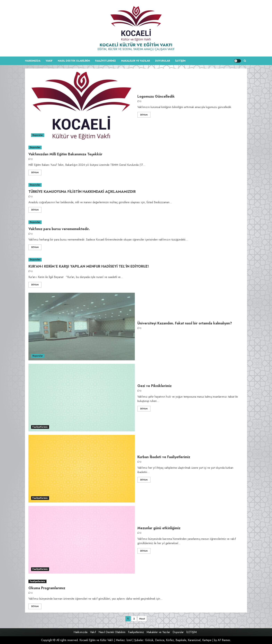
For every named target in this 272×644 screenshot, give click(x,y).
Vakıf (49, 61)
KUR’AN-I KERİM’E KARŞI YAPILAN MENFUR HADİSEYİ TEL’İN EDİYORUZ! (89, 266)
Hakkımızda (33, 61)
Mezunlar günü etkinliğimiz (159, 528)
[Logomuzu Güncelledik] (82, 106)
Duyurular (163, 61)
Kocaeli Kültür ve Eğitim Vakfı (136, 45)
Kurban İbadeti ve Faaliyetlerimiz (164, 457)
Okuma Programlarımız (47, 588)
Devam (144, 115)
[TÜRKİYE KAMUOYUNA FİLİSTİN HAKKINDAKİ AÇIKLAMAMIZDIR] (136, 185)
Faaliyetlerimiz (105, 61)
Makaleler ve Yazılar (135, 61)
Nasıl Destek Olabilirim (74, 61)
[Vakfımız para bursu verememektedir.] (136, 222)
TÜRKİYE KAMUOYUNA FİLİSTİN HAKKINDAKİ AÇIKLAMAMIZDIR (82, 192)
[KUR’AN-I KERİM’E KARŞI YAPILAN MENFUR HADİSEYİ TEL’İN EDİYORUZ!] (136, 260)
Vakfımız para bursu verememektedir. (59, 229)
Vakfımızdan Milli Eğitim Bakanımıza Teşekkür (65, 154)
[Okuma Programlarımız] (136, 581)
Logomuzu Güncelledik (156, 96)
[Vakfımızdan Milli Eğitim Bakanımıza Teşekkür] (136, 147)
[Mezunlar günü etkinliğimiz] (82, 540)
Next (142, 619)
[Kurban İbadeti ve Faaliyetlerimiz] (82, 469)
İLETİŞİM (180, 61)
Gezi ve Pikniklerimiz (154, 386)
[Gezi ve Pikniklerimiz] (82, 398)
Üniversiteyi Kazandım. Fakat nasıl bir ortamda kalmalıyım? (185, 323)
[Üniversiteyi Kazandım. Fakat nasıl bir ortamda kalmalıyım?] (82, 327)
